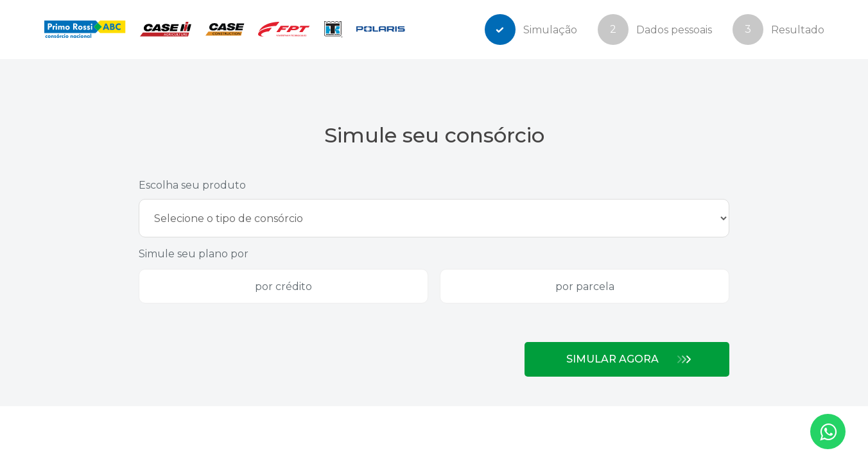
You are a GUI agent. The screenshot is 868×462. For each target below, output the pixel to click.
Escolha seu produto (192, 185)
